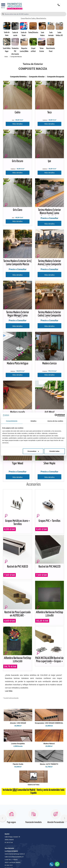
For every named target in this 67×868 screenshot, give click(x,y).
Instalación (10, 806)
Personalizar (33, 451)
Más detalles (18, 124)
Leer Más (9, 518)
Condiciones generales (14, 764)
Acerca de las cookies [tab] (55, 421)
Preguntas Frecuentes (14, 794)
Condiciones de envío (13, 777)
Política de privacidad (13, 781)
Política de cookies (12, 785)
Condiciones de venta (13, 773)
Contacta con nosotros (14, 760)
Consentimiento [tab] (12, 421)
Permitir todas (54, 451)
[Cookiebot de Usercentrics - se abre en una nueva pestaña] (56, 415)
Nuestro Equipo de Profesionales (17, 798)
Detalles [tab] (33, 421)
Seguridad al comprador (14, 769)
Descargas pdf (11, 802)
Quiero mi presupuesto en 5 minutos (33, 727)
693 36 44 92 (15, 707)
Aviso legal (10, 790)
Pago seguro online (33, 744)
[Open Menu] (3, 6)
